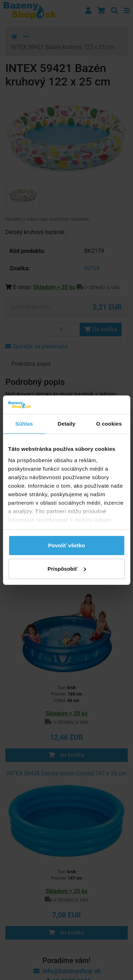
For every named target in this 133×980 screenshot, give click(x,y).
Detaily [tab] (67, 424)
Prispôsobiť (67, 569)
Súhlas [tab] (24, 424)
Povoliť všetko (67, 545)
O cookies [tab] (109, 424)
